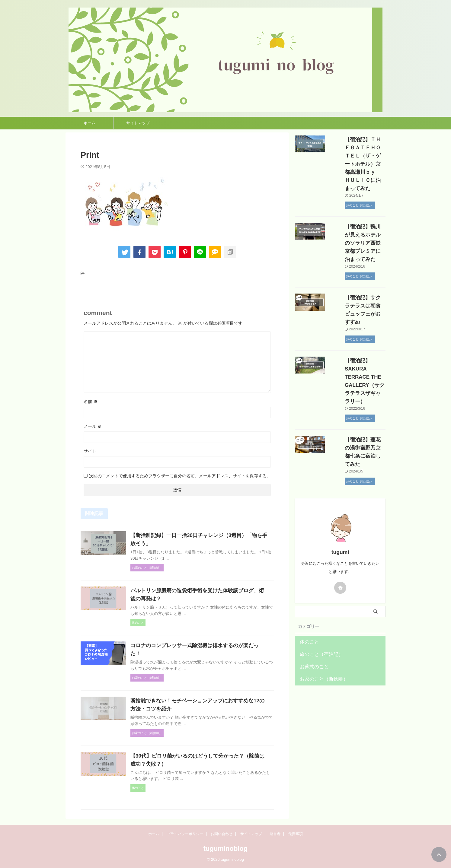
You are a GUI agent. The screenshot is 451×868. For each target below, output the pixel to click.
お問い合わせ (222, 834)
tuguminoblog (226, 849)
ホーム (90, 123)
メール (93, 426)
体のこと (308, 585)
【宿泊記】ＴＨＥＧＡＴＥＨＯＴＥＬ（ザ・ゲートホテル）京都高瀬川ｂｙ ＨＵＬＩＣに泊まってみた (356, 156)
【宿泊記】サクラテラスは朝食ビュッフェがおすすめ (356, 281)
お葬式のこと (312, 610)
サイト (90, 451)
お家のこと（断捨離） (319, 622)
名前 (91, 402)
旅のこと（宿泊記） (317, 597)
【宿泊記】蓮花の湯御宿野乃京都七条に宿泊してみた (356, 399)
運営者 (275, 834)
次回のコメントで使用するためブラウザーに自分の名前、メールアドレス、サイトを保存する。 (180, 476)
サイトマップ (138, 123)
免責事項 (296, 834)
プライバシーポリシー (185, 834)
